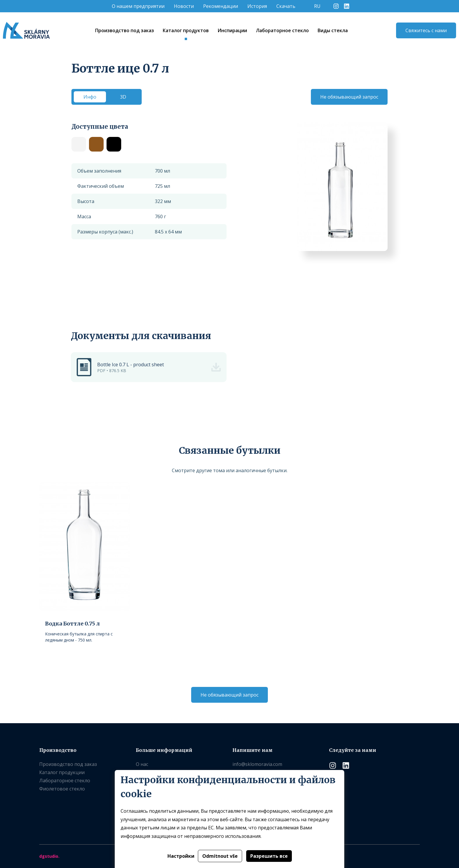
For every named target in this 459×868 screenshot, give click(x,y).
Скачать (286, 6)
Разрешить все (269, 856)
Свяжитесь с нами (426, 30)
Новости (184, 6)
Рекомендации (221, 6)
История (257, 6)
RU (317, 6)
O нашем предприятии (138, 6)
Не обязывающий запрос (349, 97)
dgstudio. (49, 856)
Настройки (181, 856)
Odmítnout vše (220, 856)
